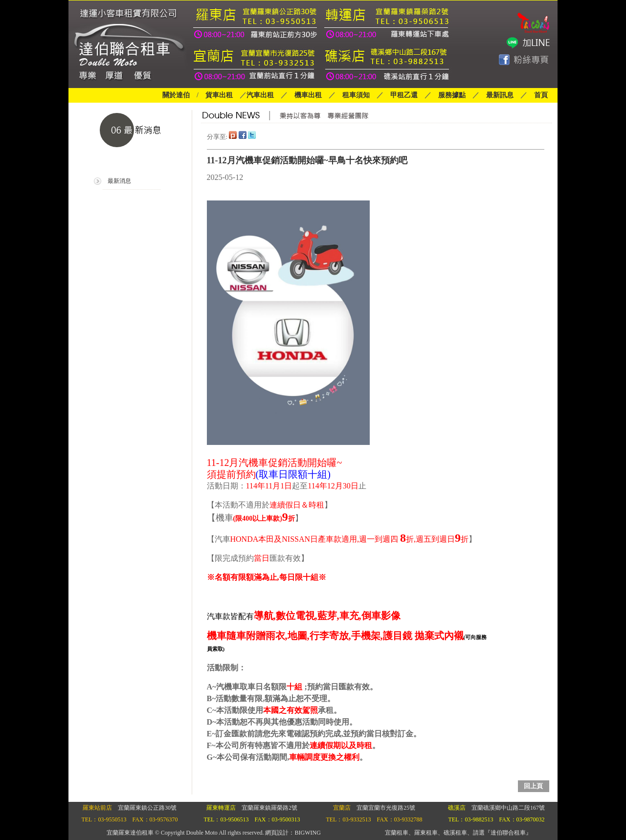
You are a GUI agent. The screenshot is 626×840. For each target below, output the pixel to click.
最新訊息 (500, 95)
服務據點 (448, 95)
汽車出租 (260, 95)
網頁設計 (277, 833)
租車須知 (356, 95)
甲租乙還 (404, 95)
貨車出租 (219, 95)
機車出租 (308, 95)
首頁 (541, 95)
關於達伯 (176, 95)
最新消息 (119, 181)
